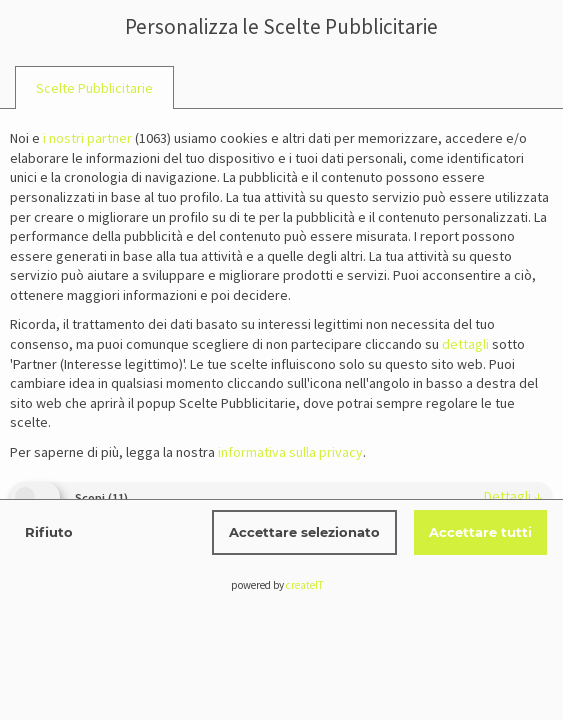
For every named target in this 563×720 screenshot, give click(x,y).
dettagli (513, 496)
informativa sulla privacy (290, 452)
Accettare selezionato (304, 532)
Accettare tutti (480, 532)
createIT (305, 585)
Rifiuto (49, 532)
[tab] (94, 88)
